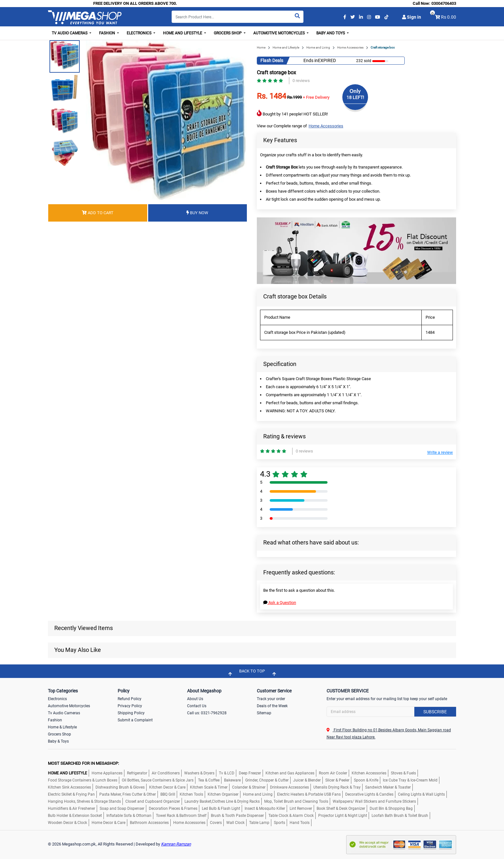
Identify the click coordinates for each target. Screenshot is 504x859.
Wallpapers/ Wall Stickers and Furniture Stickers (374, 801)
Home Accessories (350, 47)
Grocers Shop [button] (228, 33)
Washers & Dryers (199, 773)
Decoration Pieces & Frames (173, 809)
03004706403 (444, 3)
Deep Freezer (250, 773)
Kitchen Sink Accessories (69, 787)
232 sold (364, 61)
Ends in (311, 60)
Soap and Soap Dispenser (122, 809)
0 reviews (301, 81)
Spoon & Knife (366, 780)
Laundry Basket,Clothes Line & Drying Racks (222, 801)
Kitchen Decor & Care (167, 787)
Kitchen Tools (191, 794)
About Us (195, 699)
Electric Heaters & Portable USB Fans (309, 794)
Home (261, 47)
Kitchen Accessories (369, 773)
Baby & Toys (58, 741)
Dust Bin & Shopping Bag (391, 809)
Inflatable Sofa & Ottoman (129, 816)
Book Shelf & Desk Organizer (341, 809)
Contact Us (197, 706)
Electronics (57, 699)
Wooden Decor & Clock (67, 823)
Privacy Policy (130, 706)
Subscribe (435, 712)
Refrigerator (137, 773)
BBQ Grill (168, 794)
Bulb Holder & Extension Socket (75, 816)
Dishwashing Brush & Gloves (120, 787)
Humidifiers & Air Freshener (72, 809)
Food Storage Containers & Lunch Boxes (83, 780)
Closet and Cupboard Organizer (153, 801)
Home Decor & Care (108, 823)
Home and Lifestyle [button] (183, 33)
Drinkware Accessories (289, 787)
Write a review (440, 452)
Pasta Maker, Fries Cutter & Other (128, 794)
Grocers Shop (59, 734)
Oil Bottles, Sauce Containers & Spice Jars (158, 780)
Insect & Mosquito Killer (265, 809)
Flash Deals (272, 60)
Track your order (271, 699)
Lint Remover (301, 809)
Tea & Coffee (209, 780)
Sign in (412, 17)
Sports (279, 823)
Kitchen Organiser (223, 794)
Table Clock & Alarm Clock (291, 816)
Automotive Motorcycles (69, 706)
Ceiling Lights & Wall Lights (421, 794)
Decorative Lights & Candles (369, 794)
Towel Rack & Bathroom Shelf (181, 816)
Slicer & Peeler (337, 780)
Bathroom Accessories (149, 823)
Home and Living (318, 47)
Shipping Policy (131, 713)
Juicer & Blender (307, 780)
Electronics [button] (139, 33)
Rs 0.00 (449, 17)
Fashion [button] (108, 33)
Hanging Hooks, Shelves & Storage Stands (84, 801)
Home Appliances (107, 773)
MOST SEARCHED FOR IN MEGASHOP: (83, 763)
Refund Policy (130, 699)
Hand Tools (300, 823)
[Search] (238, 17)
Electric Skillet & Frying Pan (71, 794)
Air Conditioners (166, 773)
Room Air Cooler (333, 773)
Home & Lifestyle (62, 727)
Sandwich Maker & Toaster (388, 787)
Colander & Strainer (249, 787)
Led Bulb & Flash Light (221, 809)
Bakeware (232, 780)
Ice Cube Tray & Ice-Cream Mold (410, 780)
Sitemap (264, 713)
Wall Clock (235, 823)
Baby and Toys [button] (331, 33)
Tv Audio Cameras (64, 713)
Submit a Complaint (135, 720)
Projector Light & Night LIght (343, 816)
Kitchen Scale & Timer (209, 787)
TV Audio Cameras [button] (70, 33)
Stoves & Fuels (403, 773)
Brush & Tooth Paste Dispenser (237, 816)
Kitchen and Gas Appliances (290, 773)
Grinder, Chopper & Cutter (267, 780)
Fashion (55, 720)
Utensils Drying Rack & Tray (337, 787)
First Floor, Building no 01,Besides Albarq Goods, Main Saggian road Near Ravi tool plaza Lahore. (389, 734)
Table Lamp (259, 823)
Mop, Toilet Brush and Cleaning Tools (296, 801)
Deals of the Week (272, 706)
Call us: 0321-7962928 (207, 713)
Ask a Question (280, 603)
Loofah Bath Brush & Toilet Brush (400, 816)
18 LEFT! (355, 97)
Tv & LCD (227, 773)
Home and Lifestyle (286, 47)
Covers (216, 823)
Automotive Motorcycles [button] (279, 33)
